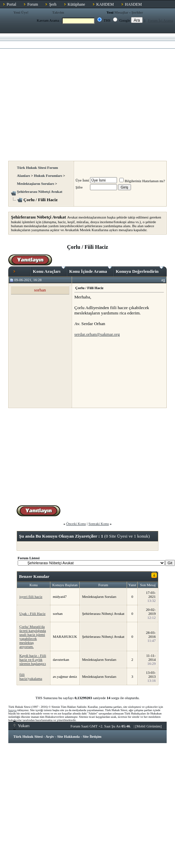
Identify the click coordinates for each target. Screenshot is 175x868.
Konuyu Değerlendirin (139, 270)
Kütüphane (76, 4)
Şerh (53, 4)
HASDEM (133, 4)
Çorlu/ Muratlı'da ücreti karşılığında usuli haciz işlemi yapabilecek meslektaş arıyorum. (33, 637)
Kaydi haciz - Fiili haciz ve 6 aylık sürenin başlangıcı (33, 659)
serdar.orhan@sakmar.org (97, 334)
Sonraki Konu (98, 524)
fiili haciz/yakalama (31, 676)
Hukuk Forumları (48, 176)
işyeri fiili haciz (31, 597)
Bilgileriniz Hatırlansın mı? (142, 181)
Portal (11, 4)
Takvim (58, 12)
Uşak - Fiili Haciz (32, 614)
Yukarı (21, 726)
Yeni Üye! (21, 12)
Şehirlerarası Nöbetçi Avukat (40, 192)
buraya (12, 710)
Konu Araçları (49, 270)
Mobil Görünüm (149, 726)
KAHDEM (105, 4)
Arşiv (50, 736)
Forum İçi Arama (161, 20)
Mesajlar (121, 12)
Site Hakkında (68, 736)
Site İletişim (92, 736)
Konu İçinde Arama (91, 270)
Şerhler (137, 12)
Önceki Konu (76, 524)
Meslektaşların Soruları (36, 184)
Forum (33, 4)
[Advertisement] (62, 95)
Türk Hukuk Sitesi (28, 736)
